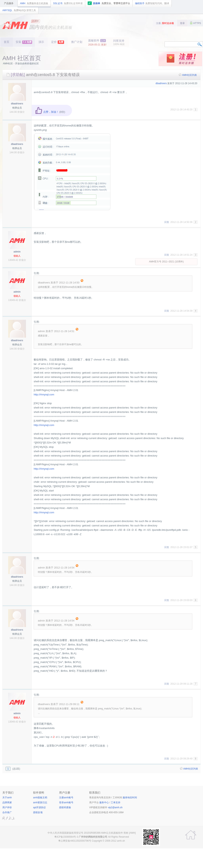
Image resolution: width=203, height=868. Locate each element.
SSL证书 (68, 3)
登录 (182, 23)
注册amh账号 (66, 798)
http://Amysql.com (44, 395)
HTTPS (195, 23)
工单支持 (116, 802)
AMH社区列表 (189, 75)
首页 (7, 42)
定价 (58, 42)
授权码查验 (65, 807)
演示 (41, 42)
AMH (34, 3)
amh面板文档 (40, 798)
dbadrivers (17, 104)
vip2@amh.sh (115, 807)
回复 (167, 222)
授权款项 (38, 812)
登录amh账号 (66, 802)
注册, (165, 23)
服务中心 (104, 802)
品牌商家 (7, 802)
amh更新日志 (40, 802)
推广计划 (77, 42)
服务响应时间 (130, 798)
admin (17, 252)
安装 (24, 42)
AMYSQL (19, 10)
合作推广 (7, 812)
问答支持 (119, 42)
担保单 (109, 3)
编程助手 (152, 3)
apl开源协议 (39, 807)
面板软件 (97, 42)
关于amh (7, 798)
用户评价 (7, 807)
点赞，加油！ (47, 112)
